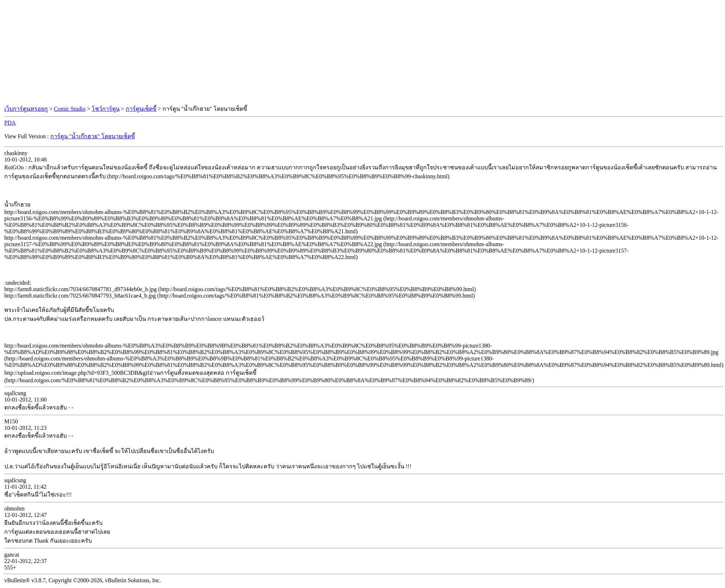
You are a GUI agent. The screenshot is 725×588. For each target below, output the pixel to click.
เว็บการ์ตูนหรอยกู (26, 109)
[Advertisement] (362, 53)
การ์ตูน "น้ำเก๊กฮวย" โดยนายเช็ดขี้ (93, 136)
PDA (10, 123)
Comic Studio (70, 109)
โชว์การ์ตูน (106, 109)
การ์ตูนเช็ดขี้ (141, 109)
